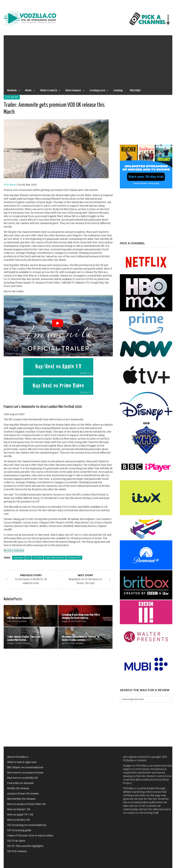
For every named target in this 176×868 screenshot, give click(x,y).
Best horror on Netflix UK (22, 778)
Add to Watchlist (14, 551)
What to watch (48, 91)
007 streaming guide (19, 830)
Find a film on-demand (20, 783)
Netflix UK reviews (18, 788)
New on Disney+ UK (19, 809)
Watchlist (135, 90)
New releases (73, 91)
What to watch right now (22, 762)
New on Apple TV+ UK (20, 815)
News (28, 91)
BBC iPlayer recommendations (25, 767)
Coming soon (97, 91)
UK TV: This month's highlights (25, 846)
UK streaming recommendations (27, 825)
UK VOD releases (17, 851)
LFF (28, 558)
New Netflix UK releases (21, 799)
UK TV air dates (16, 841)
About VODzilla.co (18, 757)
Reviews (12, 91)
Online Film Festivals (55, 558)
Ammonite (18, 558)
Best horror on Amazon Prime (25, 773)
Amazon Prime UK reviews (23, 794)
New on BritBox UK (19, 820)
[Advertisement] (88, 60)
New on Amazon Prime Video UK (27, 804)
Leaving (118, 90)
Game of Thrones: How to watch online (30, 836)
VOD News (12, 97)
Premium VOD (74, 558)
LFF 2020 (38, 558)
